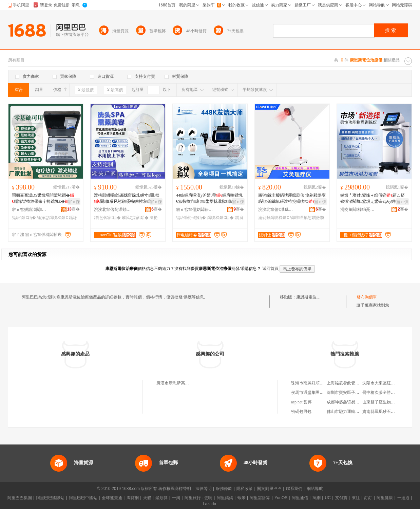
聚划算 (161, 498)
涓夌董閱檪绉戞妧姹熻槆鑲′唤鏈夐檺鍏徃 (359, 210)
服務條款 (224, 489)
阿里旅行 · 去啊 (198, 498)
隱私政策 (245, 489)
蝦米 (242, 498)
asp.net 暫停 (301, 402)
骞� (73, 209)
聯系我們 (294, 489)
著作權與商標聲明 (175, 489)
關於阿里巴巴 (269, 489)
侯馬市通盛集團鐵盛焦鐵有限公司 (322, 393)
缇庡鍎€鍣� (24, 218)
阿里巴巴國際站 (50, 498)
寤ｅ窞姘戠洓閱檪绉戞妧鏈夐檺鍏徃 (31, 210)
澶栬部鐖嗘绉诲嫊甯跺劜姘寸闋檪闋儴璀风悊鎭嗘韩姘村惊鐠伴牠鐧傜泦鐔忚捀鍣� (127, 199)
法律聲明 (204, 489)
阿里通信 (300, 498)
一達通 (403, 498)
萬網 (317, 498)
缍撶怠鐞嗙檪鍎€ (52, 218)
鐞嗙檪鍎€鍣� (221, 218)
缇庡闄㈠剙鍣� (191, 218)
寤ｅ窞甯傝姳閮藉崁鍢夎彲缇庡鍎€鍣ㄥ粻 (195, 210)
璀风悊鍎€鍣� (135, 218)
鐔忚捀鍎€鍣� (107, 218)
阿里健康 (385, 498)
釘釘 (368, 498)
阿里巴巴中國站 (83, 498)
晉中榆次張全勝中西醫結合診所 (391, 393)
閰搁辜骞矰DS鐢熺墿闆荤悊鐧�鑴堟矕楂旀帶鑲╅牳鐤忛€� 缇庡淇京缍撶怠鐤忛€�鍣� (44, 199)
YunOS (281, 498)
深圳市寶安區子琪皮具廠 (349, 393)
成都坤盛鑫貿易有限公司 (349, 402)
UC (328, 498)
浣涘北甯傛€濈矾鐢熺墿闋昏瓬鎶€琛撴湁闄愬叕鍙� (277, 210)
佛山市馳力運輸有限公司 (349, 412)
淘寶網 (133, 498)
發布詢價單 (367, 297)
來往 (356, 498)
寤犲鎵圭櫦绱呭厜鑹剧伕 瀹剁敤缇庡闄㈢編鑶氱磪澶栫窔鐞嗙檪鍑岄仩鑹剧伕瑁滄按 (292, 199)
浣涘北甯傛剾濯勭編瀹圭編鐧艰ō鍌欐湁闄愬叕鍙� (113, 210)
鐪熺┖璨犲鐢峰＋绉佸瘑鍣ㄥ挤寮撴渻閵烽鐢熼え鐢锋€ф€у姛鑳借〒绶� (374, 199)
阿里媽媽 (225, 498)
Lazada (209, 504)
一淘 (176, 498)
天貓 (147, 498)
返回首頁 (270, 269)
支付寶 (341, 498)
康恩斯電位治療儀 (312, 297)
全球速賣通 (112, 498)
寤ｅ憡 (74, 202)
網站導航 (315, 489)
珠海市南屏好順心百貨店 (313, 383)
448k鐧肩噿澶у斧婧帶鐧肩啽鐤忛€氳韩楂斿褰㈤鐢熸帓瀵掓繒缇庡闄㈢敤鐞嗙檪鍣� (210, 199)
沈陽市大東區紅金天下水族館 (389, 383)
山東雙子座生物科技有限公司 (389, 402)
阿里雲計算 (260, 498)
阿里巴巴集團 (20, 498)
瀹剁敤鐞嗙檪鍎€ (274, 218)
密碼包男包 (301, 412)
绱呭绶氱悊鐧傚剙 (307, 218)
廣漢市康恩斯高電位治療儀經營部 (187, 383)
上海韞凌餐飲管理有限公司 (351, 383)
